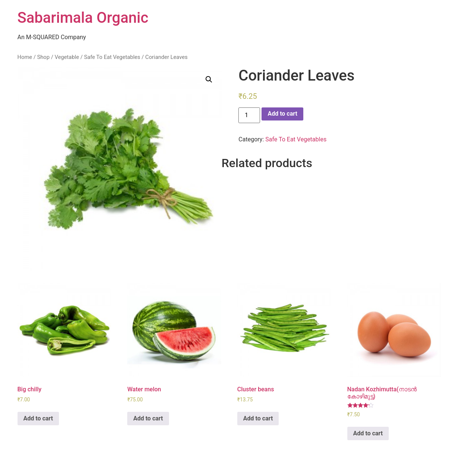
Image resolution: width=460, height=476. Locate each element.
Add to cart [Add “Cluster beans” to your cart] (258, 418)
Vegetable (67, 57)
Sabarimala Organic (83, 18)
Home (25, 57)
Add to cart (282, 114)
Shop (43, 57)
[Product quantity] (249, 115)
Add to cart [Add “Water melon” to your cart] (148, 418)
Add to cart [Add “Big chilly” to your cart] (38, 418)
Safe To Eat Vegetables (112, 57)
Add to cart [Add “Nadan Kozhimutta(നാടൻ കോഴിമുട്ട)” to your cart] (368, 433)
